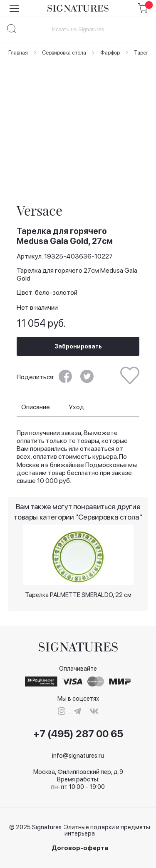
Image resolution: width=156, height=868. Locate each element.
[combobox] (78, 29)
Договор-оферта (80, 848)
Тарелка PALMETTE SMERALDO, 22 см (78, 595)
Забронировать (78, 346)
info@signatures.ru (78, 756)
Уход (77, 407)
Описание (36, 407)
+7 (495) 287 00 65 (78, 734)
